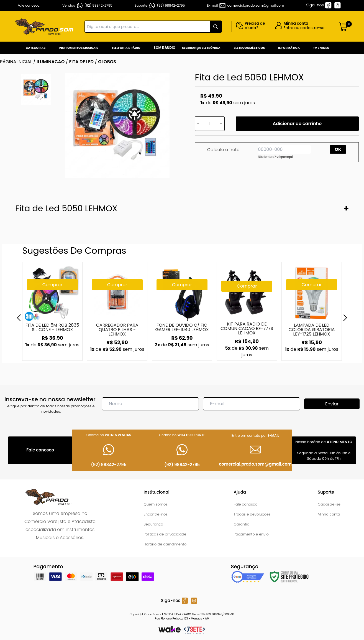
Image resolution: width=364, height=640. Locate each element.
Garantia (242, 524)
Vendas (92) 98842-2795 (87, 6)
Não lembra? (275, 157)
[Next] (345, 318)
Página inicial (16, 62)
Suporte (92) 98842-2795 (160, 6)
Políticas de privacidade (165, 534)
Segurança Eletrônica (201, 48)
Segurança (153, 524)
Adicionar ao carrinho (297, 124)
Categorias (36, 48)
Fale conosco (246, 504)
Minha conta (329, 514)
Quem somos (156, 504)
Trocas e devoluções (252, 514)
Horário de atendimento (165, 544)
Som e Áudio (165, 48)
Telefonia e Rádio (126, 48)
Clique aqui (285, 157)
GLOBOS (107, 62)
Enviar (332, 404)
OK (338, 149)
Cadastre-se (329, 504)
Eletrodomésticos (249, 48)
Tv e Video (321, 48)
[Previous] (19, 318)
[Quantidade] (210, 124)
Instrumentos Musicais (79, 48)
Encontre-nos (156, 514)
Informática (289, 48)
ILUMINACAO (51, 62)
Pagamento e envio (251, 534)
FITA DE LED (81, 62)
